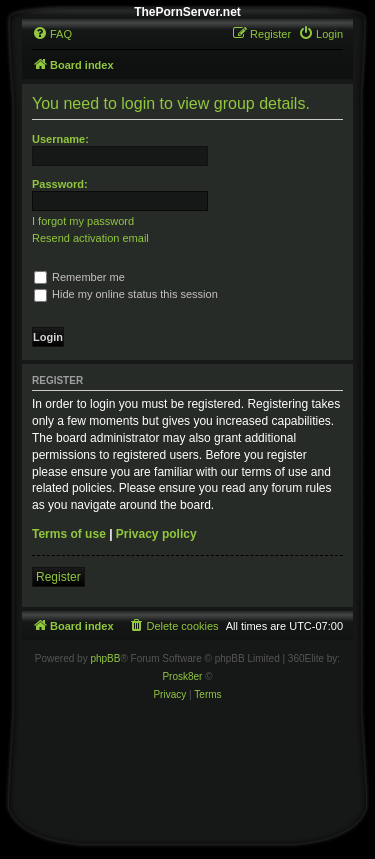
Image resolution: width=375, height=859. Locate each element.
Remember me (79, 277)
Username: (60, 139)
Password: (60, 184)
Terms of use (69, 534)
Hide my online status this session (126, 294)
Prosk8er (182, 676)
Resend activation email (90, 238)
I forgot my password (83, 221)
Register (58, 577)
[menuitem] (52, 34)
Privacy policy (156, 534)
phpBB (105, 658)
